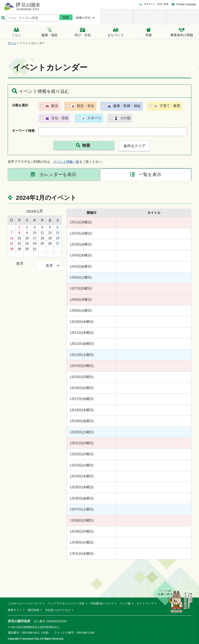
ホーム (12, 43)
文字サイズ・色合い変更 (156, 4)
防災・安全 (86, 106)
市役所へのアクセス (58, 610)
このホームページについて (25, 603)
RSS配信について (102, 603)
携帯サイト (15, 610)
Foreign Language (186, 4)
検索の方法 (83, 18)
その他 (125, 118)
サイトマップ (145, 603)
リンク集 (125, 603)
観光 (55, 106)
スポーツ (94, 118)
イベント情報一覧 (66, 162)
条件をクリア (134, 146)
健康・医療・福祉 (127, 106)
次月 (49, 265)
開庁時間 (34, 610)
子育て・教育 (170, 106)
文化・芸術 (60, 118)
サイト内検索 (3, 18)
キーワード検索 (23, 131)
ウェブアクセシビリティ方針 (66, 603)
